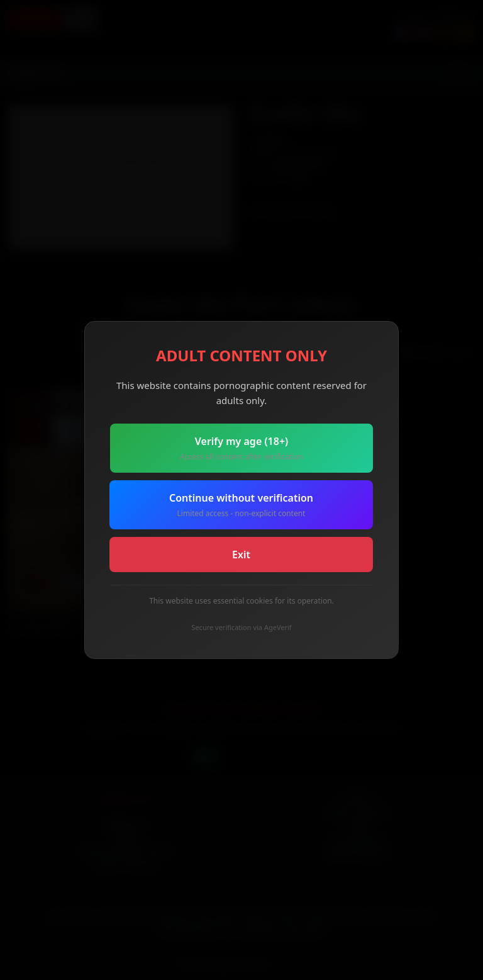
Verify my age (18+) (241, 448)
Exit (241, 555)
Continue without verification (241, 505)
